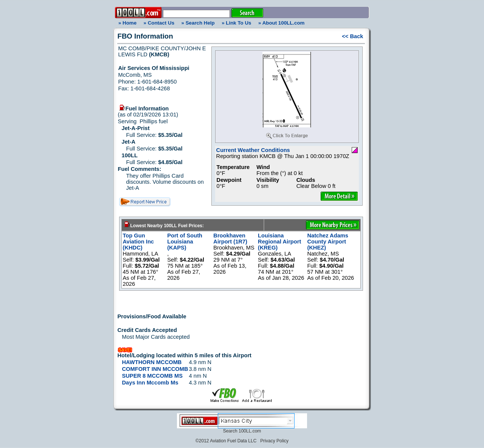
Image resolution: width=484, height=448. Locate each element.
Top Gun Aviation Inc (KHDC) (139, 242)
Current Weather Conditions (253, 150)
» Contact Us (159, 23)
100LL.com (250, 431)
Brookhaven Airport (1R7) (230, 239)
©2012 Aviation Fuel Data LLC (226, 441)
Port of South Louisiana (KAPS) (185, 242)
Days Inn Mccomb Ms (150, 383)
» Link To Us (236, 23)
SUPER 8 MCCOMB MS (152, 376)
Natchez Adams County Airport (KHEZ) (328, 242)
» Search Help (198, 23)
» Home (126, 23)
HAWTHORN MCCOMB (152, 362)
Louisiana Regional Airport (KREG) (279, 242)
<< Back (352, 36)
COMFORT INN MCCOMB (155, 369)
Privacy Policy (274, 441)
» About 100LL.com (281, 23)
